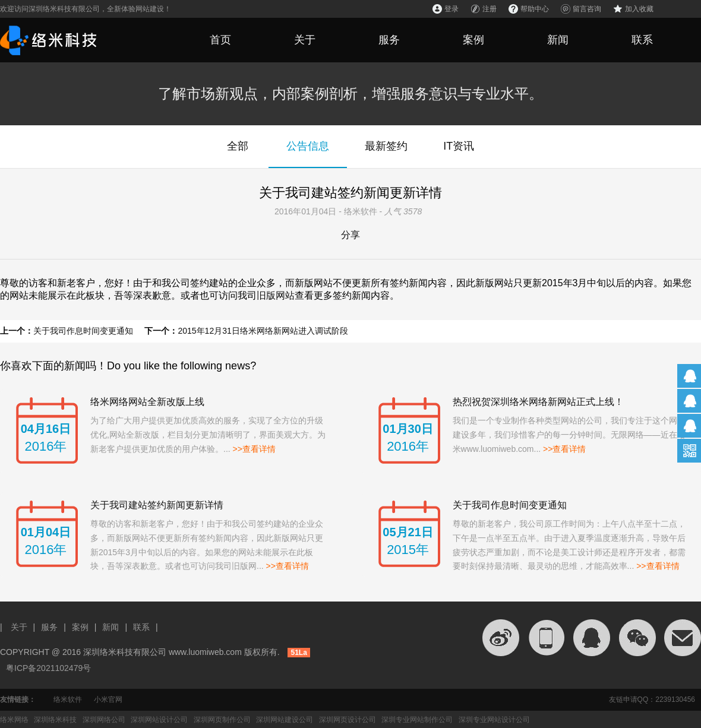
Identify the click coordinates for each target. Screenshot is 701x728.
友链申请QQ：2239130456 (652, 699)
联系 (642, 40)
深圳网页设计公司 (348, 720)
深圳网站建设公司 (285, 720)
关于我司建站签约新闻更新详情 (157, 505)
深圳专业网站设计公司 (494, 720)
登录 (451, 9)
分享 (350, 235)
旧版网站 (276, 295)
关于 (305, 40)
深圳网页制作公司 (222, 720)
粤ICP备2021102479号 (48, 668)
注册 (490, 9)
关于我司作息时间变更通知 (83, 331)
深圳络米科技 (55, 720)
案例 (473, 40)
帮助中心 (535, 9)
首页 (220, 40)
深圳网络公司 (104, 720)
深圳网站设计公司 (159, 720)
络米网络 (14, 720)
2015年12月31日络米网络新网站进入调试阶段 (263, 331)
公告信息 (308, 146)
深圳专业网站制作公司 (417, 720)
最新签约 (386, 146)
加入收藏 (639, 9)
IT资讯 (459, 146)
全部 (238, 146)
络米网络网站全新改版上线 (147, 402)
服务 (389, 40)
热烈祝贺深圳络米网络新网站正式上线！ (538, 402)
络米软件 (68, 699)
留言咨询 (587, 9)
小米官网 (108, 699)
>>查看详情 (254, 449)
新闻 (558, 40)
